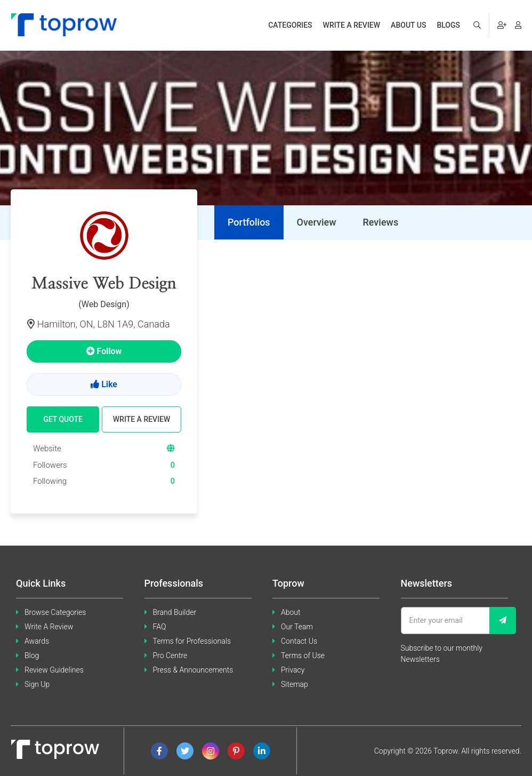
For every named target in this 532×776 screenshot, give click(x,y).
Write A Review (49, 627)
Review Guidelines (54, 670)
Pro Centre (170, 655)
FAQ (160, 627)
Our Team (297, 627)
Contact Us (299, 641)
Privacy (293, 670)
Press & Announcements (193, 670)
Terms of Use (303, 655)
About (291, 612)
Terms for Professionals (192, 641)
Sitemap (295, 684)
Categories (290, 25)
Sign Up (37, 684)
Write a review (352, 25)
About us (408, 25)
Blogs (448, 25)
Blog (32, 655)
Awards (37, 641)
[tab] (249, 222)
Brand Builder (175, 612)
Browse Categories (55, 612)
